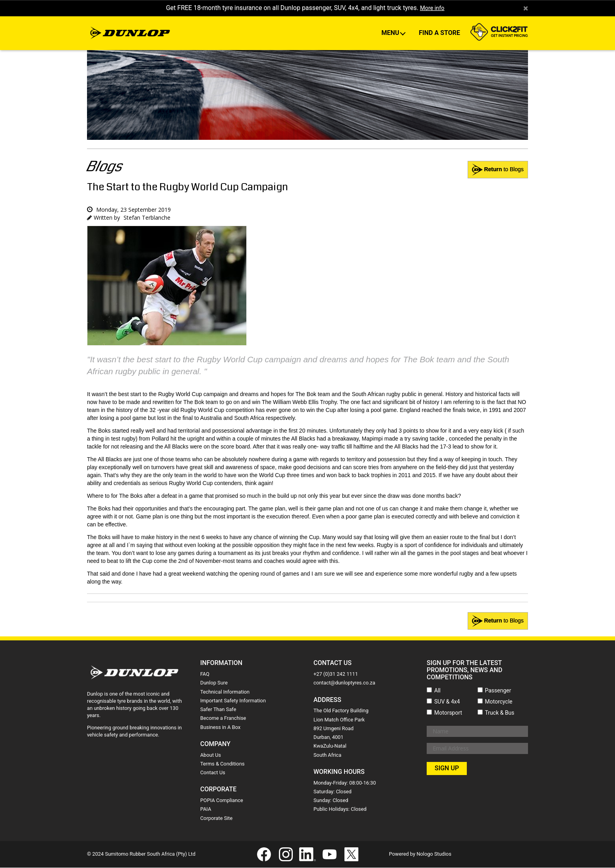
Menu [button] (391, 34)
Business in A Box (220, 728)
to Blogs (498, 622)
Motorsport (448, 713)
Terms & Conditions (222, 764)
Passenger (498, 691)
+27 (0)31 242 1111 (336, 674)
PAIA (206, 810)
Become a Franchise (223, 719)
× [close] (525, 8)
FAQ (205, 674)
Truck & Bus (500, 713)
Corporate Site (216, 819)
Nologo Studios (434, 854)
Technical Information (225, 692)
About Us (211, 755)
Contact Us (213, 773)
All (437, 691)
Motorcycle (499, 702)
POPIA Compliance (222, 801)
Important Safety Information (233, 701)
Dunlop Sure (214, 683)
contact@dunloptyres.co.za (344, 683)
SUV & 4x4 (447, 702)
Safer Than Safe (218, 710)
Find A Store (439, 34)
